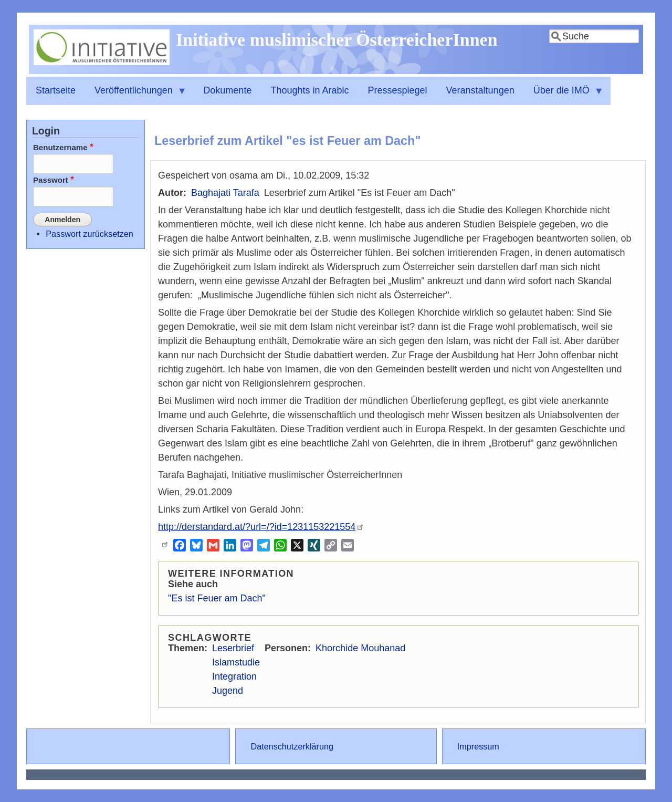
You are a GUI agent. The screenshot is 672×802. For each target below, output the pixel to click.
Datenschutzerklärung (292, 746)
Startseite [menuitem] (56, 90)
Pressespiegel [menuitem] (398, 90)
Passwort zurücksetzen (89, 234)
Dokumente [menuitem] (227, 90)
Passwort (51, 180)
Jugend (228, 691)
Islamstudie (236, 662)
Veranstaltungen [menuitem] (480, 90)
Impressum (478, 746)
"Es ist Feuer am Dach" (217, 598)
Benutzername (60, 147)
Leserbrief (233, 648)
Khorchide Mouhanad (360, 648)
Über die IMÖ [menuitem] (564, 95)
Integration (234, 676)
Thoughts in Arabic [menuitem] (309, 90)
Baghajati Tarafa (225, 193)
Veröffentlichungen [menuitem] (136, 95)
